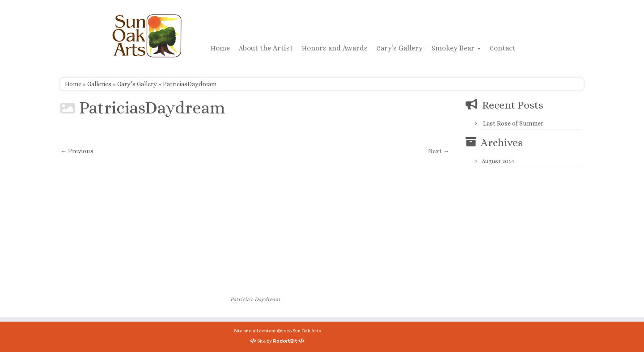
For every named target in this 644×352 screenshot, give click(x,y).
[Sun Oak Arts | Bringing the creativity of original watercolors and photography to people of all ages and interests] (147, 36)
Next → (439, 151)
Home (220, 48)
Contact (503, 48)
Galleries (99, 84)
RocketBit (285, 341)
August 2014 (498, 161)
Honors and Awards (335, 48)
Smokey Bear (456, 48)
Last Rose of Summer (513, 123)
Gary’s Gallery (400, 48)
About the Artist (266, 48)
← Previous (77, 151)
